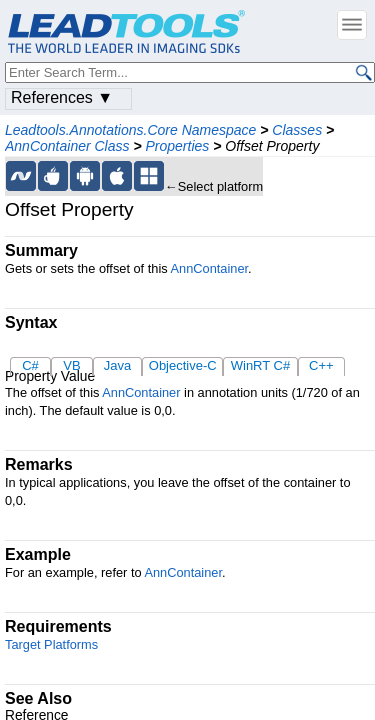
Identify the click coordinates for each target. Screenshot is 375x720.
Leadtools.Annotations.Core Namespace (130, 130)
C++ (321, 365)
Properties (177, 146)
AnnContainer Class (67, 146)
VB (71, 365)
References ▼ (62, 97)
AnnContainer (210, 268)
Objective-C (183, 365)
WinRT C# (260, 365)
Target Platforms (51, 644)
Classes (297, 130)
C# (30, 365)
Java (117, 365)
